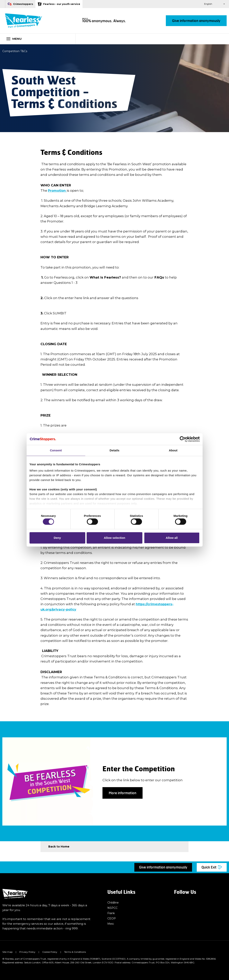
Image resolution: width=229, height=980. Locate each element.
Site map (7, 952)
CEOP (112, 919)
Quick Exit (212, 867)
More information (123, 793)
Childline (114, 903)
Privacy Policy (27, 952)
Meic (111, 924)
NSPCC (113, 908)
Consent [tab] (56, 449)
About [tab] (173, 449)
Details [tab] (115, 449)
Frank (112, 913)
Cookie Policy (50, 952)
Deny (57, 539)
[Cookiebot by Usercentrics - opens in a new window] (183, 438)
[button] (192, 4)
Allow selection (114, 539)
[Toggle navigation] (38, 39)
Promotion (58, 191)
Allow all (172, 539)
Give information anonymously (196, 21)
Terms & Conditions (75, 952)
